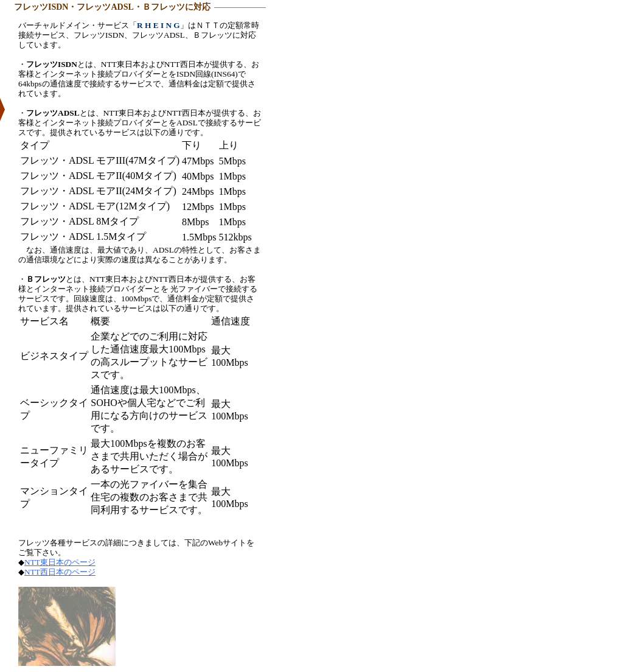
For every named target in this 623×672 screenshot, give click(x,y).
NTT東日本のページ (60, 562)
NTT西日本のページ (60, 572)
